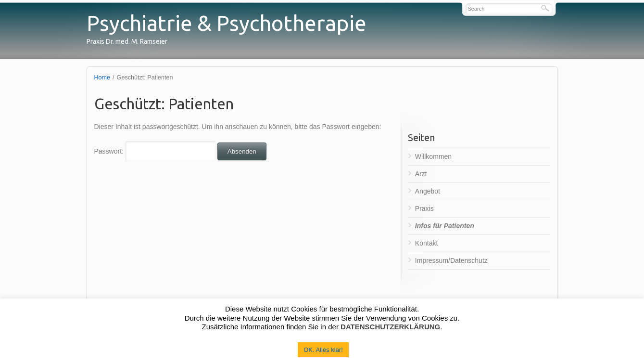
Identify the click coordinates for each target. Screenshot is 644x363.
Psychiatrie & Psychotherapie (227, 23)
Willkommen (433, 156)
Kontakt (426, 243)
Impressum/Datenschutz (451, 260)
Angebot (428, 191)
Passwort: (155, 151)
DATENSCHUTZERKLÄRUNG (390, 327)
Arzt (421, 174)
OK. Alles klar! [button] (323, 350)
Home (102, 78)
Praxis (424, 208)
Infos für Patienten (445, 226)
